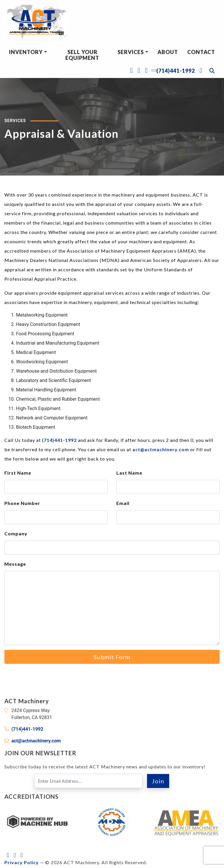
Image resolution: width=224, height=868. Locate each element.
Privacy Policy (22, 862)
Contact (201, 52)
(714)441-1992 (59, 440)
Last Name (129, 473)
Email (123, 503)
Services (131, 52)
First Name (18, 473)
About (168, 52)
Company (16, 533)
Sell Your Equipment (82, 55)
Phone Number (22, 503)
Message (15, 564)
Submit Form (112, 657)
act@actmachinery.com (161, 449)
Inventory (26, 52)
